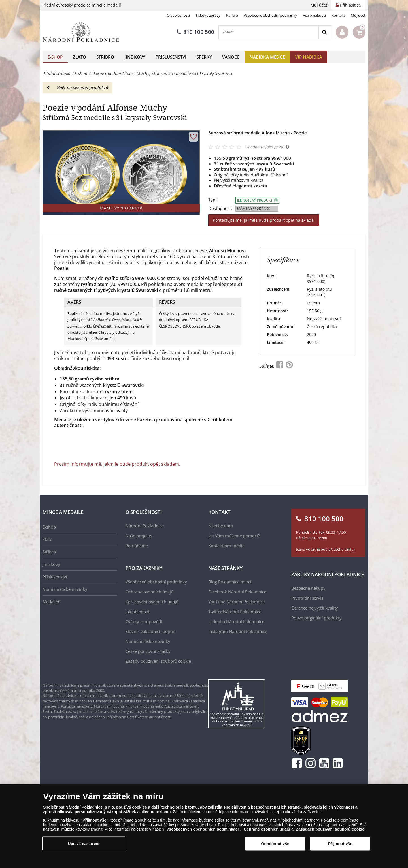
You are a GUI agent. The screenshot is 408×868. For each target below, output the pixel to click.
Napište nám (221, 526)
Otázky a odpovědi (144, 621)
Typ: (212, 200)
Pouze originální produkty (316, 618)
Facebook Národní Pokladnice (237, 592)
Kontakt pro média (226, 546)
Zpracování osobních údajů (152, 602)
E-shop (55, 57)
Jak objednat (138, 612)
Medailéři (52, 602)
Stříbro (105, 57)
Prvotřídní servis (307, 598)
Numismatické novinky (65, 589)
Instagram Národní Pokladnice (238, 631)
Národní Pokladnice (145, 526)
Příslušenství (171, 57)
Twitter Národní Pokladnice (235, 612)
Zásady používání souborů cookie (158, 661)
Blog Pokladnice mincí (230, 582)
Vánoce (231, 57)
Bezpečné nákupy (308, 588)
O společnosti (178, 15)
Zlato (79, 57)
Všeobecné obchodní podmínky (270, 15)
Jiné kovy (135, 57)
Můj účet (358, 15)
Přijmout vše (340, 848)
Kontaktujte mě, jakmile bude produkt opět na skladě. (264, 220)
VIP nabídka (309, 57)
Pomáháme (137, 546)
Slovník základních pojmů (150, 631)
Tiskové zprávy (208, 15)
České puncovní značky (148, 651)
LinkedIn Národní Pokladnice (236, 621)
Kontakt (338, 15)
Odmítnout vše (275, 848)
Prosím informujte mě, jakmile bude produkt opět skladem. (117, 464)
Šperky (204, 57)
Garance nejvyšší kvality (315, 608)
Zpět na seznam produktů (77, 87)
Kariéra (232, 15)
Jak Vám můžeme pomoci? (234, 536)
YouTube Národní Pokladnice (236, 602)
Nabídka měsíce (267, 57)
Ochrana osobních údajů (149, 592)
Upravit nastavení (84, 847)
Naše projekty (139, 536)
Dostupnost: (220, 209)
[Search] (325, 32)
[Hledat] (269, 32)
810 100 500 (195, 32)
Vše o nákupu (314, 15)
